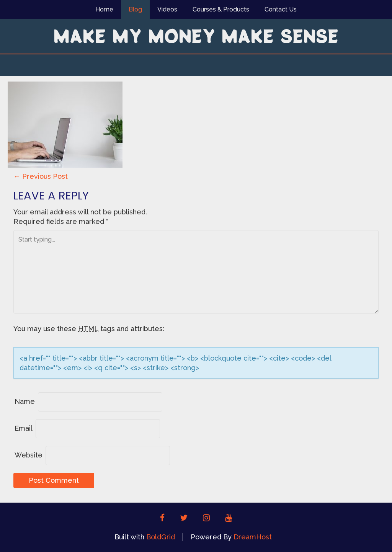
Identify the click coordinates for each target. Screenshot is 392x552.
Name (25, 401)
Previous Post (41, 176)
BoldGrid (161, 537)
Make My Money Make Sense (196, 36)
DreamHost (253, 537)
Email (24, 428)
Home (104, 9)
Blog (135, 9)
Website (29, 455)
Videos (167, 9)
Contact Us (281, 9)
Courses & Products (221, 9)
